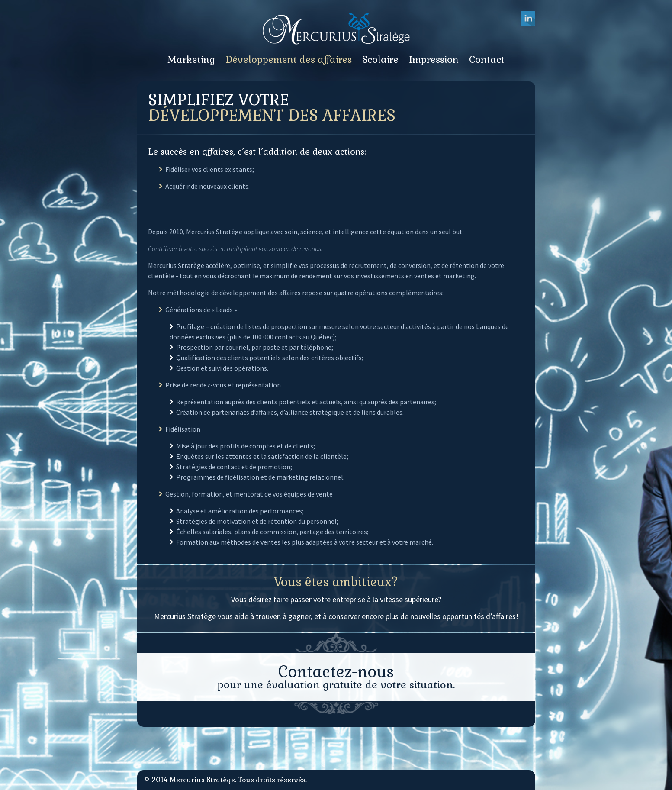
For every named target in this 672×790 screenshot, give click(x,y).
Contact (487, 59)
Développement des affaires (289, 59)
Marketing (191, 59)
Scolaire (380, 59)
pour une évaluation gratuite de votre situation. (336, 677)
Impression (434, 59)
